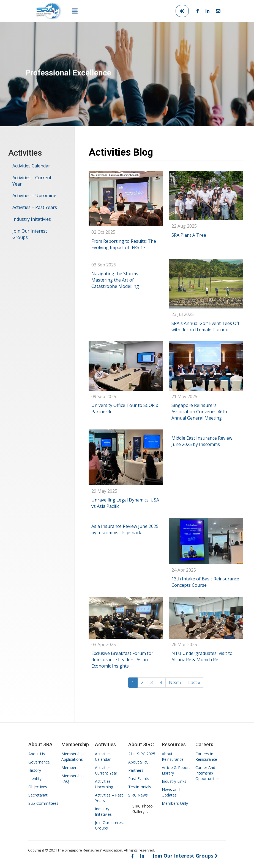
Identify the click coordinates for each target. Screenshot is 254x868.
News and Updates (171, 792)
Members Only (175, 803)
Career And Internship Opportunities (207, 773)
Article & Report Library (176, 770)
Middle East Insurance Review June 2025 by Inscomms (202, 441)
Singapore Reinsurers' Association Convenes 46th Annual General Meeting (199, 412)
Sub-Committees (43, 803)
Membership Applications (73, 757)
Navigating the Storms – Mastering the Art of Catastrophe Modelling (117, 280)
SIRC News (138, 795)
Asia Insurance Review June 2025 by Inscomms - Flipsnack (125, 529)
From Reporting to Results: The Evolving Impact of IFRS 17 (124, 244)
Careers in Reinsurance (206, 757)
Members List (74, 768)
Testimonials (140, 787)
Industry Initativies (32, 219)
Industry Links (174, 781)
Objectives (38, 787)
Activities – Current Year (32, 181)
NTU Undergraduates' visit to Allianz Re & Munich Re (202, 656)
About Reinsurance (173, 757)
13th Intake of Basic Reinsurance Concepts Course (205, 582)
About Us (37, 754)
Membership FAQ (73, 779)
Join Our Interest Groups (30, 234)
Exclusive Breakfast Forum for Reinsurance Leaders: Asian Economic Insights (122, 660)
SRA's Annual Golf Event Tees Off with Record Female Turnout (205, 326)
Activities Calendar (31, 166)
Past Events (139, 779)
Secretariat (38, 795)
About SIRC (138, 762)
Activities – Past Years (35, 207)
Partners (136, 770)
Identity (35, 779)
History (35, 770)
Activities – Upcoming (34, 195)
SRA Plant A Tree (189, 235)
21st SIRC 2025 (142, 754)
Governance (39, 762)
